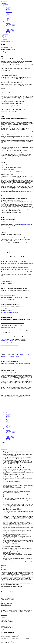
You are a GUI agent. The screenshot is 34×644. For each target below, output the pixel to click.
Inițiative (5, 22)
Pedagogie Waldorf (10, 32)
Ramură (5, 413)
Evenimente (6, 34)
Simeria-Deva (9, 12)
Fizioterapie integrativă (11, 24)
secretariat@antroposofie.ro (10, 624)
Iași (7, 16)
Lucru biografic (9, 27)
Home (5, 3)
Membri (5, 37)
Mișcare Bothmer (10, 29)
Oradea (8, 17)
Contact (5, 39)
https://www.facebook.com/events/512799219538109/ (12, 323)
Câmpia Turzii (9, 11)
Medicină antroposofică (11, 28)
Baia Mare (8, 7)
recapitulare (3, 565)
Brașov (8, 8)
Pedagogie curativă (10, 30)
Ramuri (5, 6)
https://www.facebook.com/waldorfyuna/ (9, 345)
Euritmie (8, 23)
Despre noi (6, 35)
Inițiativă (5, 429)
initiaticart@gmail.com (25, 224)
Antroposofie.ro (4, 1)
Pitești (7, 18)
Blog (4, 38)
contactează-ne (4, 630)
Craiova (8, 14)
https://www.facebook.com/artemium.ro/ (9, 313)
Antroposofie (6, 5)
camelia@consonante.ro (24, 354)
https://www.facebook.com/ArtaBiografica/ (10, 357)
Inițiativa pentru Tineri (11, 25)
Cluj (7, 13)
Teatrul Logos (9, 33)
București (8, 10)
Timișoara (8, 21)
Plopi (7, 19)
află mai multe (4, 615)
